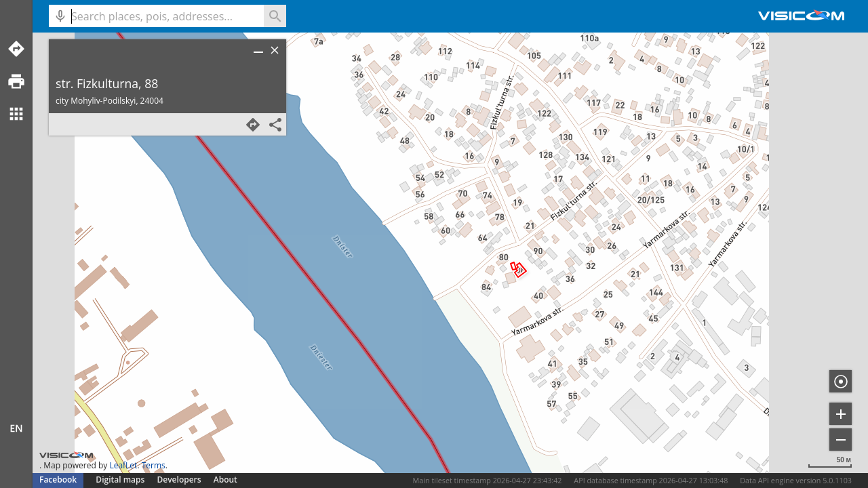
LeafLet (123, 465)
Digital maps (121, 480)
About (225, 480)
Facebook (58, 480)
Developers (179, 480)
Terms (154, 465)
